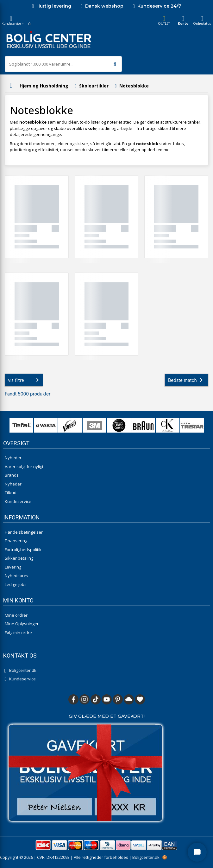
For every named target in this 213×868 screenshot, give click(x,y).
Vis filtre (25, 380)
